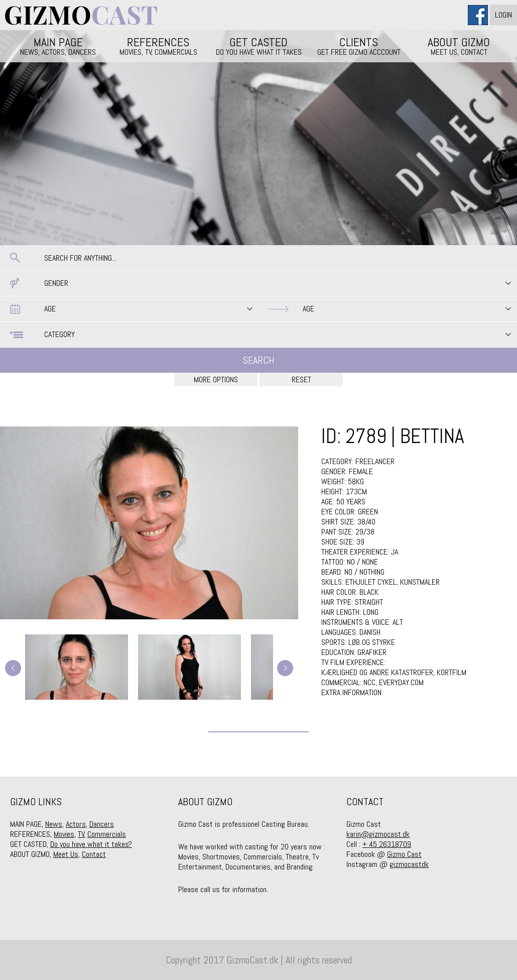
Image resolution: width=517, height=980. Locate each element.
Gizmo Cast (404, 854)
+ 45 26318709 (387, 844)
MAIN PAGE (58, 46)
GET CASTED (258, 46)
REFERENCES (158, 46)
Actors (76, 824)
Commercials (107, 834)
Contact (94, 854)
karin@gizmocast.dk (378, 834)
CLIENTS (359, 46)
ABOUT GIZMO (459, 46)
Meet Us (66, 854)
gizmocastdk (409, 864)
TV (81, 834)
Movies (64, 834)
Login (503, 15)
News (54, 824)
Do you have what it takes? (91, 844)
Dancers (102, 824)
